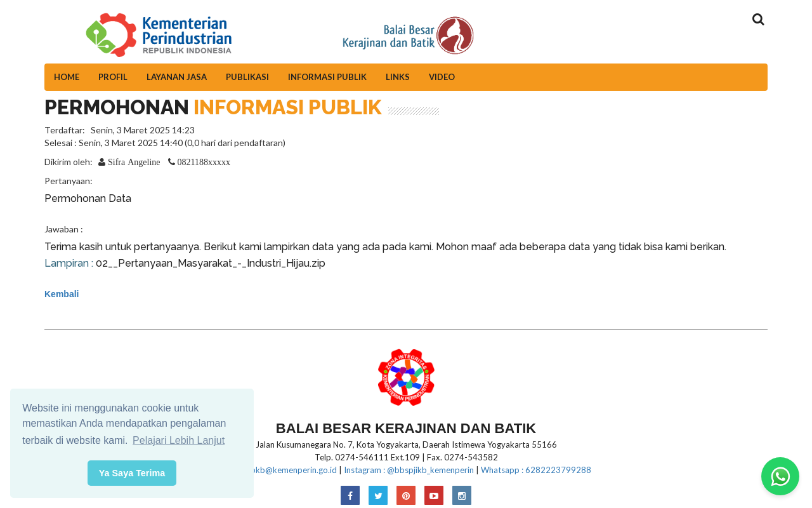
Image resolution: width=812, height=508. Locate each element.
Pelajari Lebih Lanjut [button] (179, 440)
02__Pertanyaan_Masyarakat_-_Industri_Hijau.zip (211, 263)
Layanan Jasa (177, 77)
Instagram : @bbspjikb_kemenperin (409, 470)
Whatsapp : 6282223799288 (536, 470)
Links (398, 77)
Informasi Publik (327, 77)
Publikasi (247, 77)
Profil (113, 77)
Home (67, 77)
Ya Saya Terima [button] (132, 473)
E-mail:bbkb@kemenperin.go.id (279, 470)
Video (442, 77)
